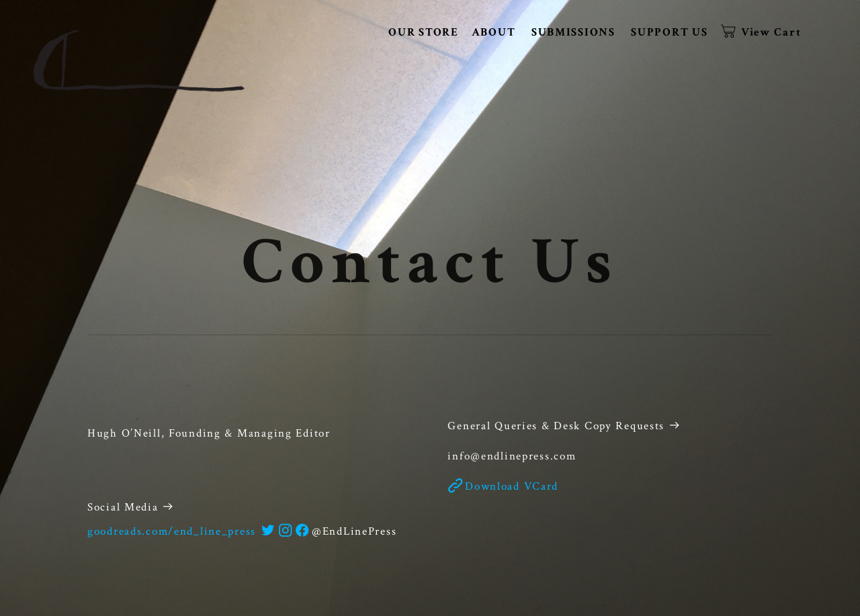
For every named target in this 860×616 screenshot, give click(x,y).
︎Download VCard (503, 486)
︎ (269, 531)
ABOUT (494, 32)
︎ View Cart (762, 32)
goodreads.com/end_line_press (172, 531)
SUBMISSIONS (573, 32)
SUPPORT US (669, 32)
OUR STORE (423, 32)
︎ (286, 531)
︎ (303, 531)
